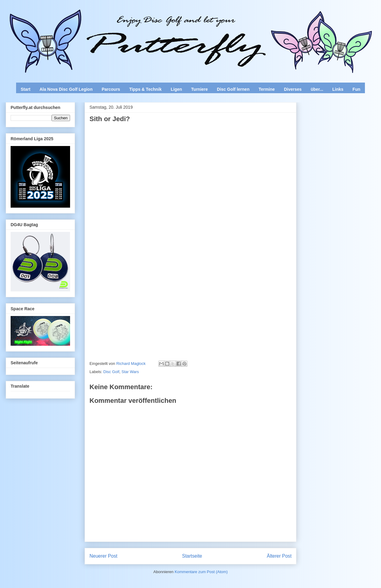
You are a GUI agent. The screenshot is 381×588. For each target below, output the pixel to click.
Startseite (192, 556)
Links (338, 89)
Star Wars (130, 372)
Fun (356, 89)
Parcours (111, 89)
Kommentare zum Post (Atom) (201, 572)
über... (317, 89)
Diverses (293, 89)
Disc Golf (111, 372)
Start (25, 89)
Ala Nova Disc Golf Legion (66, 89)
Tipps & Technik (145, 89)
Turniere (199, 89)
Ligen (176, 89)
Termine (266, 89)
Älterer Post (279, 556)
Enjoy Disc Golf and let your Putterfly (73, 20)
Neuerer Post (103, 556)
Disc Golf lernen (233, 89)
